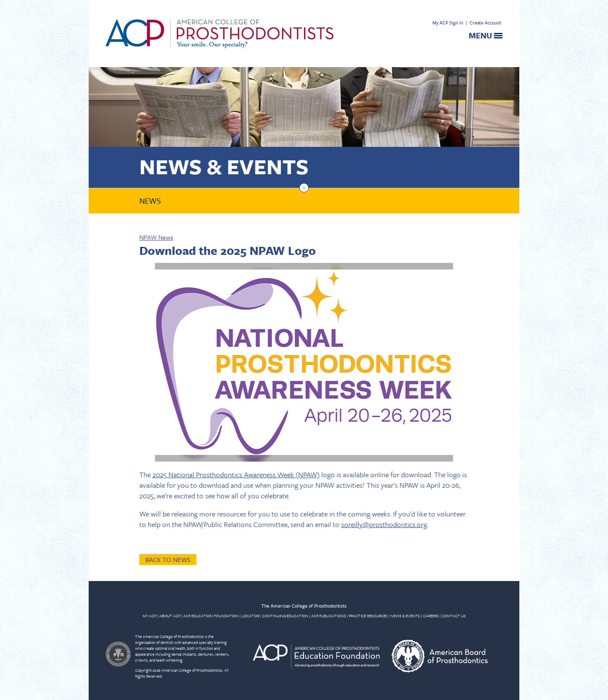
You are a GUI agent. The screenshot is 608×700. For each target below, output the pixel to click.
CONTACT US (454, 616)
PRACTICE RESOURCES (368, 616)
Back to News (168, 559)
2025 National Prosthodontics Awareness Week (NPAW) (236, 474)
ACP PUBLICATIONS (328, 616)
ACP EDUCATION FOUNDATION (211, 616)
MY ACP (149, 616)
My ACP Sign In (448, 23)
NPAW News (156, 237)
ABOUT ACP (170, 616)
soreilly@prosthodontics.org (384, 524)
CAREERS (431, 616)
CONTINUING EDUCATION (285, 616)
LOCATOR (250, 616)
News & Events (224, 166)
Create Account (485, 23)
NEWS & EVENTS (405, 616)
